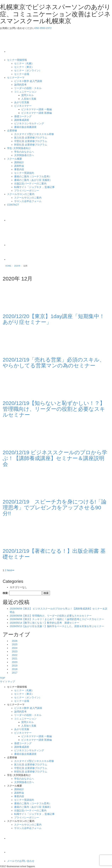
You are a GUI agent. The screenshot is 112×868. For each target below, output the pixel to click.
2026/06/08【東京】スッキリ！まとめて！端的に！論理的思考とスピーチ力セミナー (57, 619)
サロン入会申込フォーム (28, 201)
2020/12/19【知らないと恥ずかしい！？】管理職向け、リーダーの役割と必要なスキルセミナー (54, 409)
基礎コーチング (23, 116)
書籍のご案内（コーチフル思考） (33, 176)
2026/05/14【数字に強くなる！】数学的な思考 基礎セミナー (44, 623)
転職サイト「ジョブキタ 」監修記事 (34, 187)
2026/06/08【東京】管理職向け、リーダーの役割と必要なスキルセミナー (51, 616)
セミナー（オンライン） (28, 70)
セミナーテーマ (16, 78)
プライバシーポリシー (27, 191)
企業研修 (12, 131)
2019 (15, 666)
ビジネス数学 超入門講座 (28, 81)
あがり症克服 (22, 102)
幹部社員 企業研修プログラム (31, 145)
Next (11, 570)
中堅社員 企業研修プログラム (31, 141)
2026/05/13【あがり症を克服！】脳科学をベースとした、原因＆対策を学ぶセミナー (57, 626)
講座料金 (19, 166)
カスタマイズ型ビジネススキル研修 (34, 134)
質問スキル (27, 95)
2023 (15, 651)
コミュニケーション (25, 92)
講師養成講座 (22, 120)
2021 (15, 659)
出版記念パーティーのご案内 (30, 183)
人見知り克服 (29, 99)
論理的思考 (20, 85)
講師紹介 (19, 162)
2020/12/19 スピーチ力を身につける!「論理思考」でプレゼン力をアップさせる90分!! (55, 507)
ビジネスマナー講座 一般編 (37, 109)
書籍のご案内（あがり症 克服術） (33, 180)
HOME (8, 266)
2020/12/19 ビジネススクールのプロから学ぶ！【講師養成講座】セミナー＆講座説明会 (55, 458)
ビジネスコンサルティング (29, 123)
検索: (6, 593)
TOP (3, 678)
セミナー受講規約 (24, 173)
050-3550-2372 (43, 28)
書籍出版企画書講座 (25, 127)
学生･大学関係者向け (19, 148)
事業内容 (19, 169)
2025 (15, 644)
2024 (15, 648)
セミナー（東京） (24, 67)
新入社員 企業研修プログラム (31, 138)
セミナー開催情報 (17, 60)
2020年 (17, 266)
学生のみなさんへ (24, 152)
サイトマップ (7, 682)
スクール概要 (15, 159)
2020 (15, 662)
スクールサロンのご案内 (21, 194)
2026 (15, 641)
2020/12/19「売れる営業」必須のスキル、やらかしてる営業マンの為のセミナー (54, 363)
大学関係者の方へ (24, 155)
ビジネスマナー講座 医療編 (37, 113)
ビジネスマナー (23, 106)
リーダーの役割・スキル (28, 88)
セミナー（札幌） (24, 63)
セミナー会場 (22, 74)
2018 (15, 669)
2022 (15, 655)
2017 (15, 673)
